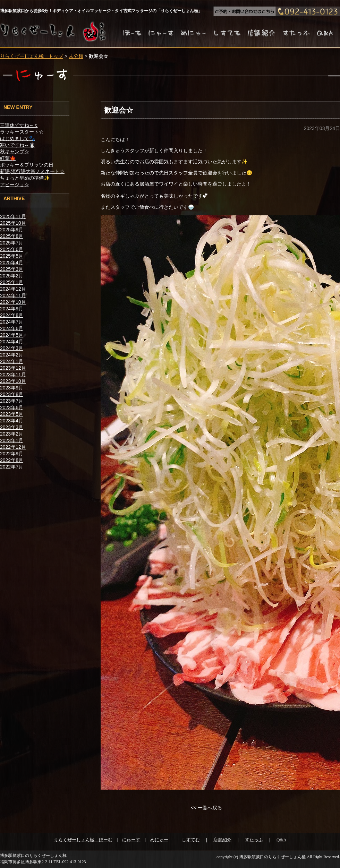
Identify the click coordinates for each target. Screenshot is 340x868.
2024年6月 (12, 328)
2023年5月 (12, 414)
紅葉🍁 (8, 158)
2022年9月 (12, 454)
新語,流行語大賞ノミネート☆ (32, 171)
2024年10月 (13, 302)
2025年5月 (12, 256)
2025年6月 (12, 249)
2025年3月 (12, 269)
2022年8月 (12, 460)
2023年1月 (12, 440)
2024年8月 (12, 315)
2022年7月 (12, 467)
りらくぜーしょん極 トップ (32, 56)
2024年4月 (12, 342)
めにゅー (159, 840)
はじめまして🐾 (18, 138)
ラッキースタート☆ (22, 132)
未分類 (76, 56)
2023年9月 (12, 388)
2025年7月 (12, 243)
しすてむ (191, 840)
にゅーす (131, 840)
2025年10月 (13, 223)
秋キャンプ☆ (15, 152)
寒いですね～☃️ (18, 145)
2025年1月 (12, 282)
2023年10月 (13, 381)
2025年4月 (12, 263)
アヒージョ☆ (15, 184)
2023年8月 (12, 394)
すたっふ (254, 840)
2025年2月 (12, 276)
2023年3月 (12, 427)
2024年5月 (12, 335)
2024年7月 (12, 322)
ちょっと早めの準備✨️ (25, 178)
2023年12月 (13, 368)
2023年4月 (12, 421)
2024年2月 (12, 355)
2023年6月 (12, 407)
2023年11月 (13, 375)
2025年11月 (13, 216)
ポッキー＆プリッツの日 (27, 165)
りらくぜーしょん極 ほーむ (83, 840)
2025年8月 (12, 236)
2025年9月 (12, 230)
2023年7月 (12, 401)
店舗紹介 (222, 840)
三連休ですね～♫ (19, 125)
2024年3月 (12, 348)
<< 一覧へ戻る (206, 808)
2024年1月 (12, 361)
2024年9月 (12, 309)
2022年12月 (13, 447)
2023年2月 (12, 434)
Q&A (281, 840)
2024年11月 (13, 295)
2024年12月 (13, 289)
